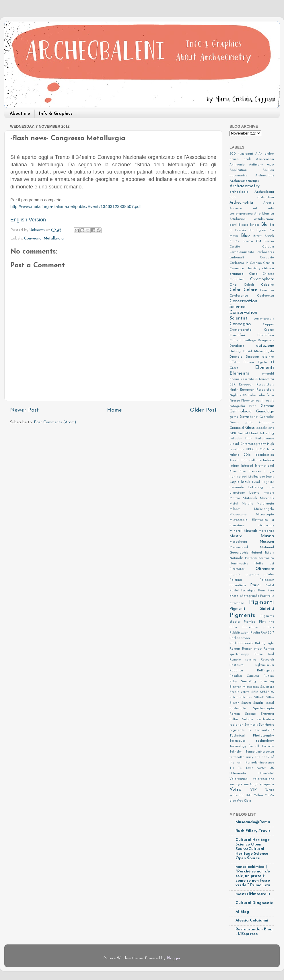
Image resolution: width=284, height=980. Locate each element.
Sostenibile (238, 709)
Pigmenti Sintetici (252, 609)
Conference (239, 296)
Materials (267, 498)
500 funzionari (241, 154)
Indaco (269, 460)
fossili (259, 401)
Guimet (243, 434)
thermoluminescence (259, 763)
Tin (232, 768)
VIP (253, 790)
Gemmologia (241, 411)
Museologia (238, 542)
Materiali (250, 498)
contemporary (264, 319)
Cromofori (237, 335)
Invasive (255, 471)
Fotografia (237, 406)
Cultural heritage (243, 341)
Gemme (267, 406)
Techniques (238, 741)
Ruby (233, 682)
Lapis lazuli (240, 482)
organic (235, 575)
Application (238, 170)
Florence (247, 401)
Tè (250, 730)
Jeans (270, 477)
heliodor (236, 439)
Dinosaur (252, 357)
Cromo (269, 330)
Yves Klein (244, 801)
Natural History (262, 553)
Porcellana (250, 627)
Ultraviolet (266, 774)
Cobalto (268, 285)
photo (234, 596)
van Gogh (251, 785)
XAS (249, 795)
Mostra (236, 536)
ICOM (261, 450)
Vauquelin (267, 785)
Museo (267, 536)
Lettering (255, 487)
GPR (233, 434)
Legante (268, 482)
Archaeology (265, 176)
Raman (235, 649)
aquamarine (238, 176)
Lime (270, 487)
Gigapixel (237, 428)
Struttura (267, 714)
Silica (234, 698)
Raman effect (252, 649)
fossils (269, 401)
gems (234, 417)
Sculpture (267, 687)
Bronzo (248, 241)
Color (235, 290)
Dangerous (266, 341)
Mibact (235, 509)
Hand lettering (262, 433)
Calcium (268, 247)
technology (265, 741)
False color (257, 395)
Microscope (238, 515)
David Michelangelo (259, 351)
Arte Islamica (264, 214)
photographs (249, 596)
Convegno (33, 238)
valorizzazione (263, 779)
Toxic (249, 768)
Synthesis (251, 725)
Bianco (243, 225)
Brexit (257, 236)
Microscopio (265, 515)
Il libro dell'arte (250, 460)
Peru (261, 591)
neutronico (266, 558)
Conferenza (265, 296)
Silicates (246, 698)
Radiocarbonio (241, 643)
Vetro (235, 790)
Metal (234, 504)
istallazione (256, 477)
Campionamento (242, 252)
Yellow (258, 795)
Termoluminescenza (260, 752)
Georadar (267, 417)
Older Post (203, 410)
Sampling (248, 681)
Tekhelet (236, 752)
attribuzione (264, 219)
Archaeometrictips (244, 181)
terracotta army (241, 757)
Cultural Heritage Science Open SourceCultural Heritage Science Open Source (253, 849)
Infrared (247, 466)
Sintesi (246, 703)
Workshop (237, 795)
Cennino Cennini (262, 263)
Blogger (173, 958)
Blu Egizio (258, 230)
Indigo (234, 466)
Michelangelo (264, 509)
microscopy (266, 526)
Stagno (250, 714)
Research (267, 660)
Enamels (236, 379)
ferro (270, 395)
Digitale (236, 357)
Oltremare (265, 569)
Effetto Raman (242, 362)
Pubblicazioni (239, 633)
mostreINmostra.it (253, 894)
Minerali (236, 531)
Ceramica (237, 268)
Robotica (236, 671)
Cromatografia (241, 330)
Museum (267, 542)
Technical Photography (252, 736)
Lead (256, 482)
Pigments (242, 615)
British (269, 236)
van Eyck (236, 785)
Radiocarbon (240, 638)
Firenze (235, 401)
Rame (259, 654)
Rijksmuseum (265, 665)
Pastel (269, 586)
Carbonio (267, 258)
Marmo (235, 498)
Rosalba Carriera (244, 676)
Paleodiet (267, 580)
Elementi (264, 368)
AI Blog (242, 912)
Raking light (264, 643)
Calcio (269, 241)
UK (272, 768)
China (253, 274)
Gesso (234, 423)
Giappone (267, 423)
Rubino (269, 676)
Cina (233, 285)
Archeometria (241, 203)
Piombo (250, 622)
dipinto (268, 357)
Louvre (254, 493)
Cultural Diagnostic (254, 903)
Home (114, 410)
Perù (271, 591)
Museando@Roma (253, 822)
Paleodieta (238, 586)
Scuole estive (239, 692)
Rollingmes (265, 671)
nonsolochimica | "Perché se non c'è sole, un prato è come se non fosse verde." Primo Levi (253, 876)
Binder (255, 225)
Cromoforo (266, 335)
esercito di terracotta (258, 379)
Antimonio (237, 165)
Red (271, 654)
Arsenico (236, 208)
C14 (258, 241)
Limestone (237, 493)
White (270, 790)
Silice (270, 698)
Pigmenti (261, 602)
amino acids (240, 159)
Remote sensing (243, 660)
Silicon (234, 703)
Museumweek (239, 547)
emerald (268, 374)
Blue (245, 236)
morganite (266, 531)
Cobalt (249, 285)
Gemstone (249, 417)
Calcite (235, 247)
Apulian (268, 170)
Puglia (255, 633)
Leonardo (237, 487)
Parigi (255, 585)
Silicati (259, 698)
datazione (265, 346)
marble (269, 493)
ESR (233, 385)
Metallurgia (54, 238)
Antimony (256, 165)
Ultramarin (238, 774)
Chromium (237, 279)
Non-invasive (239, 564)
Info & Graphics (56, 114)
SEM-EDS (267, 692)
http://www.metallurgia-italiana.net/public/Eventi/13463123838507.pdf (76, 206)
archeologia (239, 192)
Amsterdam (265, 159)
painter (269, 575)
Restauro (237, 665)
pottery (269, 627)
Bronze (235, 241)
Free (253, 406)
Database (237, 346)
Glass (250, 428)
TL (240, 768)
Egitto (262, 362)
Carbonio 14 (239, 263)
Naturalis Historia (243, 558)
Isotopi (242, 477)
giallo (249, 423)
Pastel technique (242, 591)
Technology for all (244, 746)
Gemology (265, 411)
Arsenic (269, 203)
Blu (264, 225)
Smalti (258, 703)
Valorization (239, 779)
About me (20, 114)
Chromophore (262, 279)
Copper (268, 325)
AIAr (259, 154)
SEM (255, 692)
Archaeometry (245, 186)
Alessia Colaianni (252, 920)
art (255, 208)
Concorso (267, 290)
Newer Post (24, 410)
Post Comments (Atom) (55, 422)
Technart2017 (264, 730)
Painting (236, 580)
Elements (239, 373)
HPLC (250, 450)
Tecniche (268, 746)
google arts (265, 428)
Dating (235, 351)
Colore (250, 290)
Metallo (248, 504)
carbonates (266, 252)
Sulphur (248, 719)
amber (269, 154)
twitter (261, 768)
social (270, 703)
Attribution (238, 219)
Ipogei (269, 471)
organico (252, 575)
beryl (233, 225)
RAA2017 (267, 633)
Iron (232, 477)
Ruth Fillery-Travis (253, 831)
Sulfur (234, 719)
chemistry (253, 269)
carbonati (237, 258)
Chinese (268, 274)
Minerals (251, 531)
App (270, 165)
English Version (28, 220)
